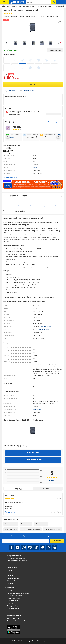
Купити (33, 84)
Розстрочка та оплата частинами (18, 593)
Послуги (10, 603)
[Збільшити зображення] (59, 22)
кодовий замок (46, 326)
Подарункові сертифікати (16, 606)
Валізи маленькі (11, 529)
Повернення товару (14, 598)
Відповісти (10, 512)
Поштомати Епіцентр (14, 611)
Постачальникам (13, 578)
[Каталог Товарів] (4, 2)
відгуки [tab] (17, 489)
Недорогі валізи (11, 524)
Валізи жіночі (26, 524)
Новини (10, 570)
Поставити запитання (33, 460)
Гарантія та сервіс (13, 601)
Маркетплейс (12, 581)
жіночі (41, 329)
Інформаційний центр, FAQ (16, 558)
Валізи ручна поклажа (53, 529)
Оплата (10, 590)
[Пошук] (54, 2)
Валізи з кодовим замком (31, 529)
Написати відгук (33, 453)
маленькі (36, 347)
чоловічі (47, 329)
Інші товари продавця (53, 122)
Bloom (35, 168)
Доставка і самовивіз (14, 596)
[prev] (57, 196)
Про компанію (12, 568)
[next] (62, 196)
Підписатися (57, 541)
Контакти (10, 573)
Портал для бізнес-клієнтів (16, 621)
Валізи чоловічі (41, 524)
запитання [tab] (47, 489)
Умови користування (14, 618)
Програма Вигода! (13, 608)
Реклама (10, 583)
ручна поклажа (38, 410)
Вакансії (10, 575)
